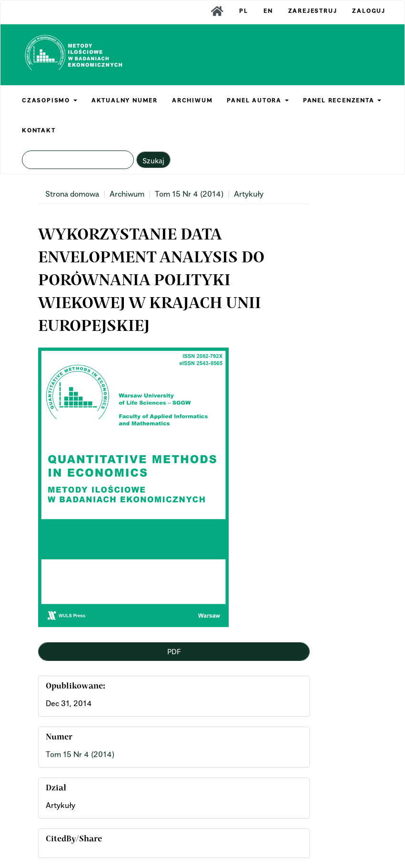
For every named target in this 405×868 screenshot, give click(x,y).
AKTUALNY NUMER (125, 100)
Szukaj (153, 160)
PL (244, 11)
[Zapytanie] (78, 160)
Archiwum (127, 194)
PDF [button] (174, 651)
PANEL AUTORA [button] (258, 100)
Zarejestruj (313, 11)
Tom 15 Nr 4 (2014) (189, 194)
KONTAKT (39, 130)
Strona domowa (72, 194)
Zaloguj (369, 11)
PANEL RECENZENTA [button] (342, 100)
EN (268, 11)
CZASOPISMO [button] (50, 100)
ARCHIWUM (192, 100)
